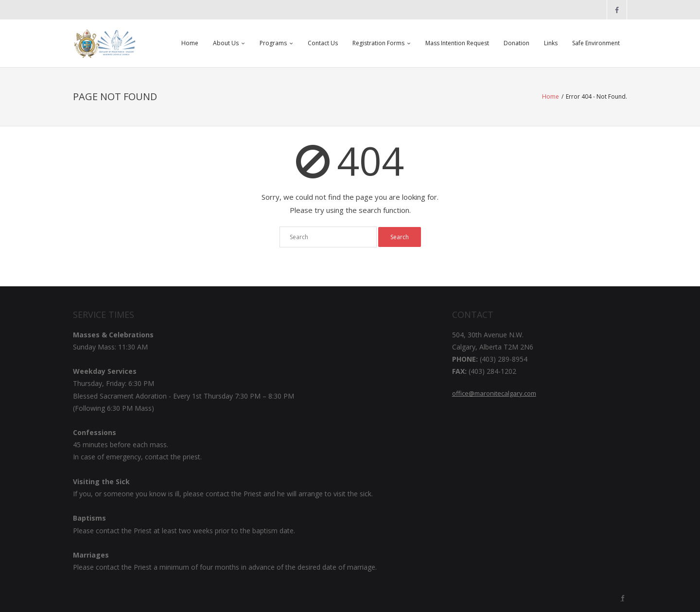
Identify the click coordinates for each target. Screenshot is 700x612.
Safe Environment (596, 43)
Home (190, 43)
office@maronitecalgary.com (494, 393)
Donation (516, 43)
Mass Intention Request (457, 43)
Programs (273, 43)
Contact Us (323, 43)
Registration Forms (378, 43)
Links (551, 43)
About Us (226, 43)
